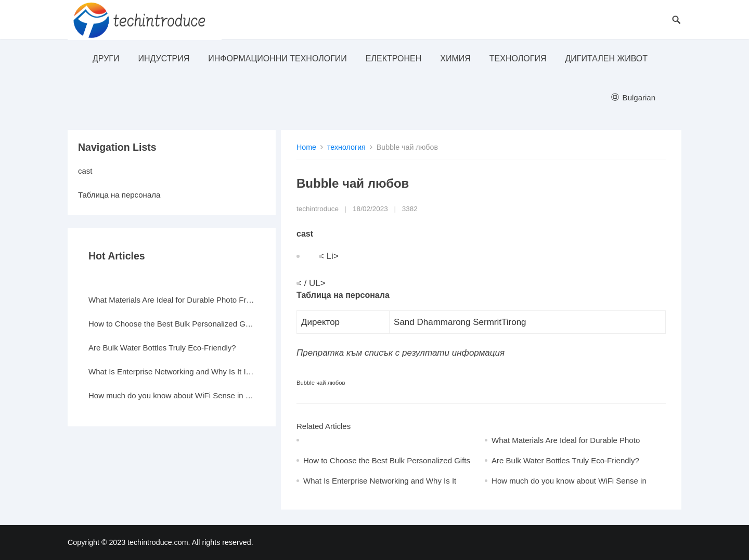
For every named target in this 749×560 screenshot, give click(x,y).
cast (85, 171)
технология (518, 58)
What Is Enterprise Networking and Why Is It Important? (172, 372)
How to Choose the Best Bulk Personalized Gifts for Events (172, 324)
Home (306, 147)
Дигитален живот (606, 58)
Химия (455, 58)
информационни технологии (277, 58)
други (106, 58)
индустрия (164, 58)
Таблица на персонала (119, 195)
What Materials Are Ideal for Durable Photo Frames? (172, 300)
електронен (393, 58)
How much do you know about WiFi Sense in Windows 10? (172, 395)
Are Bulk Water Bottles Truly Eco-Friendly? (565, 460)
